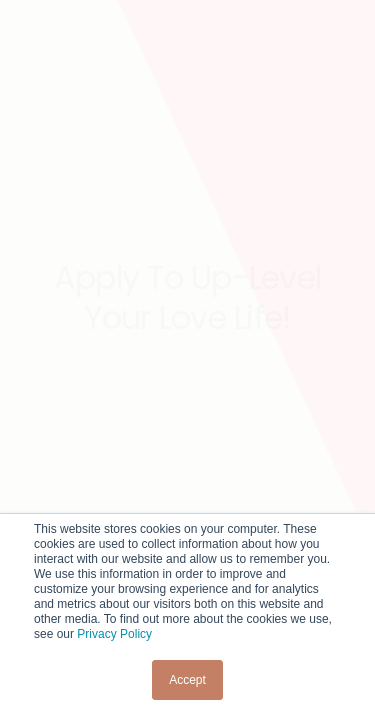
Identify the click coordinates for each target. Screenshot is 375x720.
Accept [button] (187, 680)
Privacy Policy (114, 634)
